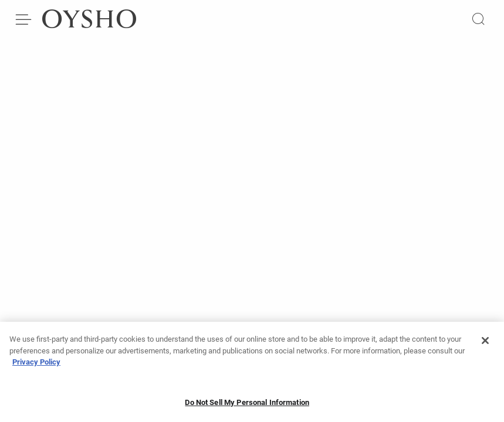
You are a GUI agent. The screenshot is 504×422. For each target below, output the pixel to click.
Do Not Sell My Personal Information (247, 406)
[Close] (485, 344)
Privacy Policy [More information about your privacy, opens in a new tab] (36, 365)
